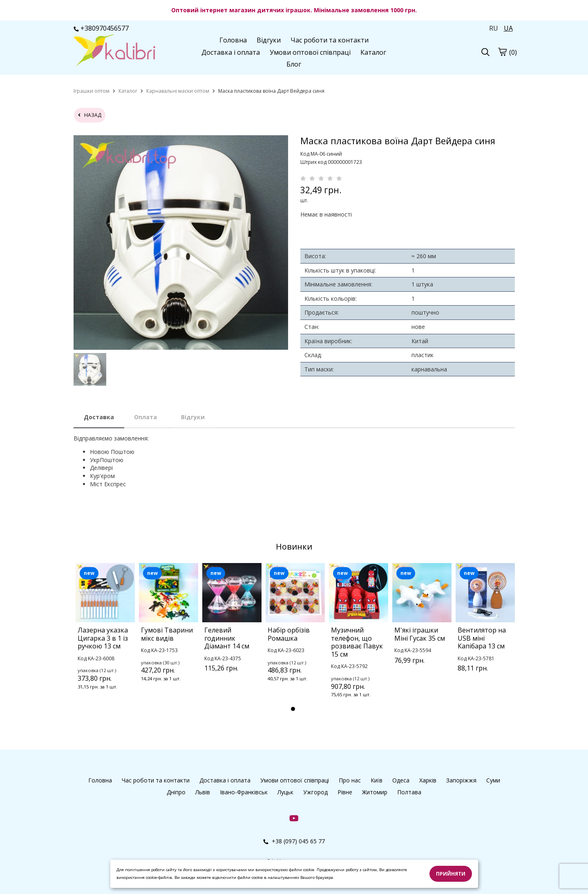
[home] (92, 91)
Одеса (401, 780)
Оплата (145, 417)
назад (90, 115)
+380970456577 (101, 28)
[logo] (114, 51)
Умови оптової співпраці (310, 52)
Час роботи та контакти (330, 40)
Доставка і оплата (231, 52)
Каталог (373, 52)
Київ (377, 780)
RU (494, 28)
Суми (493, 780)
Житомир (375, 792)
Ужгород (315, 792)
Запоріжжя (461, 780)
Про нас (350, 780)
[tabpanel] (105, 637)
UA (508, 28)
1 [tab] (293, 709)
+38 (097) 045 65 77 (294, 841)
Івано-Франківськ (244, 792)
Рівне (345, 792)
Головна (233, 40)
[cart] (502, 51)
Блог (294, 64)
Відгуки (269, 40)
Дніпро (176, 792)
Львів (203, 792)
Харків (428, 780)
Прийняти (451, 874)
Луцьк (285, 792)
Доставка (99, 417)
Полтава (409, 792)
